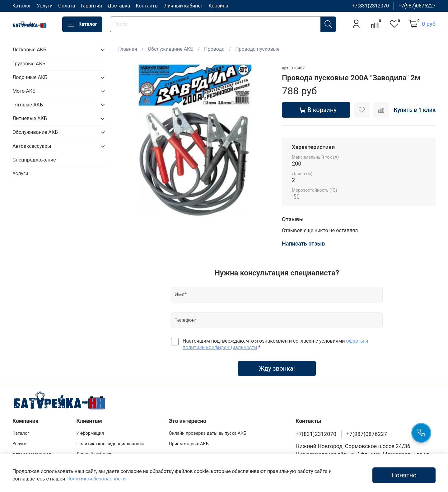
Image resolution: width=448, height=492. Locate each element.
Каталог (22, 6)
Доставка (119, 6)
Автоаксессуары (32, 146)
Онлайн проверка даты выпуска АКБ (207, 433)
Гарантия (91, 6)
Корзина (218, 6)
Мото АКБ (24, 91)
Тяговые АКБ (28, 105)
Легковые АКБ (29, 50)
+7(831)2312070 (370, 6)
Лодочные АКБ (30, 77)
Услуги (45, 6)
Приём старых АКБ (189, 444)
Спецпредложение (34, 160)
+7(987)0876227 (417, 6)
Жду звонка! (277, 368)
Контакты (147, 6)
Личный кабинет (184, 6)
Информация (90, 433)
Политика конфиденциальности (110, 444)
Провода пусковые (257, 49)
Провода (214, 49)
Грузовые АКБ (29, 64)
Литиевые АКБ (30, 118)
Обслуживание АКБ (170, 49)
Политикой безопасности (96, 479)
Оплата (67, 6)
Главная (128, 49)
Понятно (404, 475)
